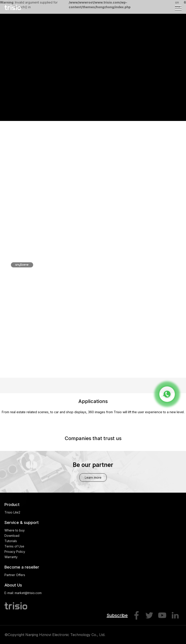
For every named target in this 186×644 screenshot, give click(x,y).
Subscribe (117, 615)
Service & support (22, 523)
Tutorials (11, 541)
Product (12, 505)
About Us (13, 585)
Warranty (11, 557)
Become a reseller (22, 567)
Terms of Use (14, 546)
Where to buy (15, 530)
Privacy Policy (15, 552)
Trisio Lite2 (12, 512)
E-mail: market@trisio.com (23, 593)
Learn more (93, 477)
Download (12, 536)
